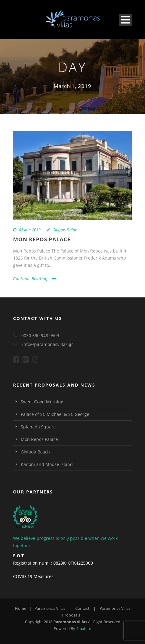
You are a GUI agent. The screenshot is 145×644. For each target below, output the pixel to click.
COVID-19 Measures (33, 576)
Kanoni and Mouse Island (47, 464)
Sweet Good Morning (42, 402)
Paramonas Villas (50, 608)
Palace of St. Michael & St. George (55, 414)
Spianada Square (38, 427)
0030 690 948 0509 (40, 335)
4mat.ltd (84, 628)
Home (21, 608)
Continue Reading (35, 278)
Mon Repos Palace (42, 239)
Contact (82, 608)
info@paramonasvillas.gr (48, 344)
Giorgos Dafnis (65, 230)
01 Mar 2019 (30, 230)
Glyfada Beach (35, 452)
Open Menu (125, 20)
